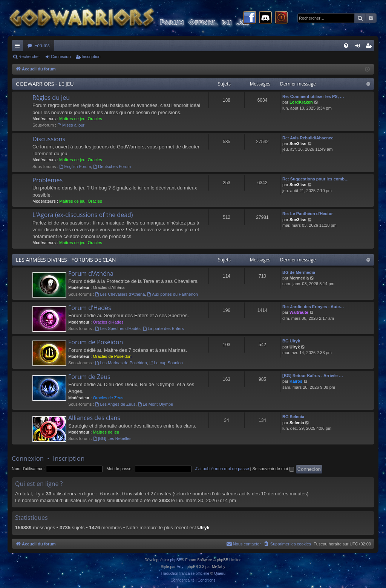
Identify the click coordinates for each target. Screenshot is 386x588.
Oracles (95, 119)
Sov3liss (298, 144)
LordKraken (301, 102)
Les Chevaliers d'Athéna (120, 294)
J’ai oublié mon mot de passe (222, 469)
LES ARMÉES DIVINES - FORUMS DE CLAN (66, 260)
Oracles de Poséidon (112, 356)
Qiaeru (220, 573)
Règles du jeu (51, 98)
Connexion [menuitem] (359, 47)
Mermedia (299, 278)
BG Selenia (293, 417)
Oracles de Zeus (108, 398)
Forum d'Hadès (90, 308)
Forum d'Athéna (91, 273)
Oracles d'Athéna (109, 287)
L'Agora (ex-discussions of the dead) (83, 215)
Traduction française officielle (185, 573)
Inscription (91, 57)
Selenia (297, 423)
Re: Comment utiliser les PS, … (313, 96)
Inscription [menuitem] (370, 47)
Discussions (49, 139)
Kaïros (296, 381)
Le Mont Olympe (156, 404)
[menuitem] (346, 46)
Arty (180, 567)
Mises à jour (71, 125)
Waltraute (299, 312)
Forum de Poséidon (96, 342)
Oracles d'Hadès (108, 322)
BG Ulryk (291, 341)
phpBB (176, 560)
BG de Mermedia (299, 272)
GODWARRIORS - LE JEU (45, 84)
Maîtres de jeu (72, 119)
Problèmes (47, 180)
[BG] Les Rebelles (112, 438)
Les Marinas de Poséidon (121, 363)
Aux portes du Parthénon (172, 294)
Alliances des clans (94, 418)
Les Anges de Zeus (116, 404)
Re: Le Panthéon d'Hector (308, 214)
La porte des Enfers (163, 328)
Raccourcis (19, 47)
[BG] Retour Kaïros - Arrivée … (313, 376)
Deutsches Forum (112, 166)
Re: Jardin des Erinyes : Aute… (313, 307)
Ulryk (295, 347)
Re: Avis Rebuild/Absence (308, 138)
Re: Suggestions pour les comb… (316, 179)
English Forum (75, 166)
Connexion (61, 57)
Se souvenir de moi (273, 469)
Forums (42, 46)
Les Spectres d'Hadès (118, 328)
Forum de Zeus (89, 377)
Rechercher (29, 57)
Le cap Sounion (166, 363)
